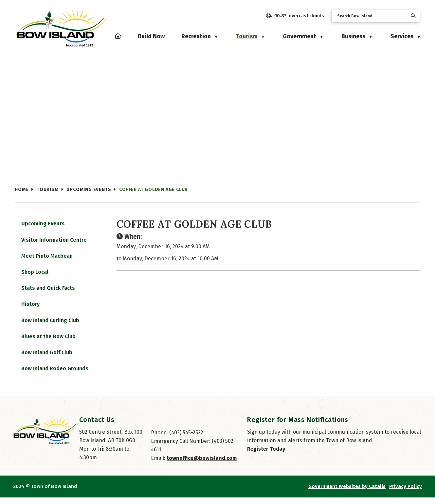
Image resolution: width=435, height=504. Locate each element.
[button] (413, 16)
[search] (371, 16)
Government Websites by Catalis (347, 493)
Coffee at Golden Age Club (154, 190)
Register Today (266, 455)
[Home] (118, 36)
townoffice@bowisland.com (202, 465)
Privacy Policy (406, 493)
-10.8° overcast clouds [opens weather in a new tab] (299, 16)
